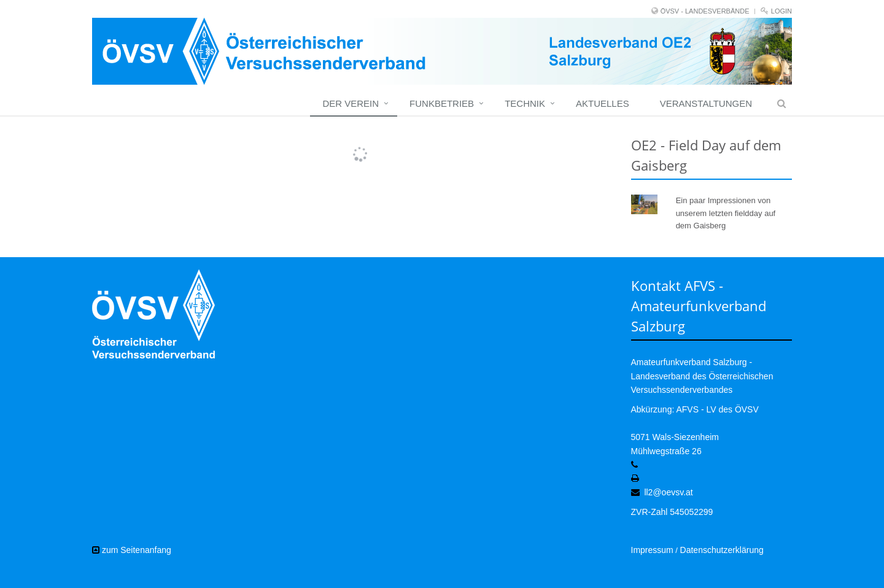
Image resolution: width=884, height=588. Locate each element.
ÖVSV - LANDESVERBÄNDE (705, 11)
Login (781, 11)
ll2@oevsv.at (668, 492)
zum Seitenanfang (132, 550)
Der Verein (351, 103)
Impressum (652, 550)
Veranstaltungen (706, 103)
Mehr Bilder (352, 142)
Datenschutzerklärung (722, 550)
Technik (525, 103)
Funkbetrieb (442, 103)
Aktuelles (603, 103)
